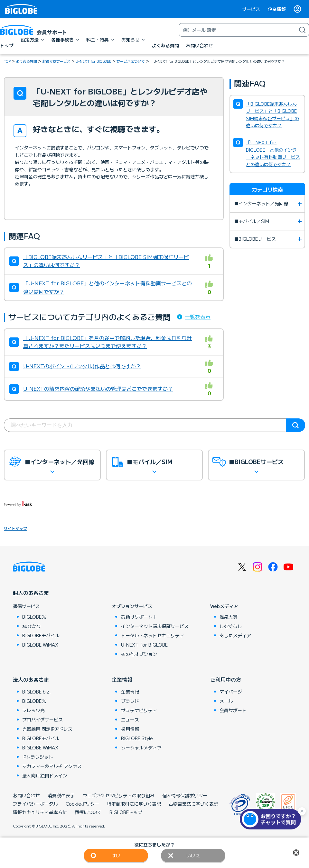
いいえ (193, 855)
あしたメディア (235, 635)
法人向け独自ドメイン (45, 775)
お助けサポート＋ (139, 617)
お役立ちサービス (56, 61)
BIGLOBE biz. (36, 692)
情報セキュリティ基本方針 (40, 812)
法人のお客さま (31, 679)
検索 (295, 425)
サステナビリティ (139, 710)
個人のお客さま (31, 593)
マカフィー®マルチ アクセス (52, 766)
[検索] (302, 30)
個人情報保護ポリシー (185, 795)
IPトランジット (38, 757)
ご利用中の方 (226, 679)
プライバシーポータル (35, 804)
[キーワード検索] (238, 30)
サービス (251, 9)
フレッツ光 (33, 710)
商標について (88, 812)
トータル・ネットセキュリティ (153, 635)
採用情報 (130, 729)
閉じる (296, 853)
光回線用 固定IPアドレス (47, 729)
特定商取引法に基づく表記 (134, 804)
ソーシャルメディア (141, 747)
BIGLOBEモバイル (41, 635)
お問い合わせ (26, 795)
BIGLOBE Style (137, 738)
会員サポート (233, 710)
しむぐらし (231, 626)
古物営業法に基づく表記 (193, 804)
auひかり (32, 626)
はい (116, 855)
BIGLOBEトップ (126, 812)
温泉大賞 (229, 617)
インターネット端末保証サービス (155, 626)
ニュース (130, 720)
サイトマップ (15, 528)
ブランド (130, 701)
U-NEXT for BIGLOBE (94, 61)
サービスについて (131, 61)
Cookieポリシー (82, 804)
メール (226, 701)
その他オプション (139, 654)
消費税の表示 (61, 795)
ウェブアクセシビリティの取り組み (118, 795)
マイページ (231, 692)
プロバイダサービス (42, 720)
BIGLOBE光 (34, 617)
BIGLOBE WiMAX (40, 645)
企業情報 (277, 9)
